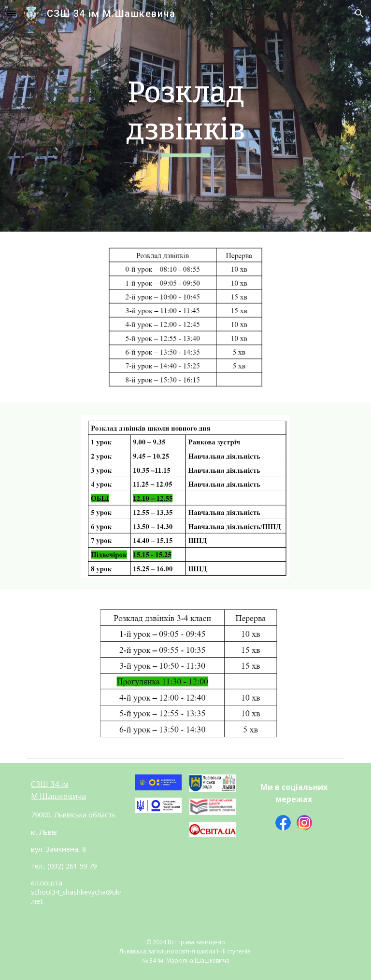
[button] (12, 13)
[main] (185, 116)
